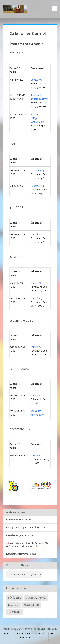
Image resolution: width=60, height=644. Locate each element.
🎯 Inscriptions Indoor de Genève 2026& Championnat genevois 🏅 (27, 545)
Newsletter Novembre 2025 (21, 554)
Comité (26, 634)
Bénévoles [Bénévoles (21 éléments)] (14, 598)
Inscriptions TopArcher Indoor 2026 (26, 527)
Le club (16, 634)
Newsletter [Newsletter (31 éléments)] (31, 605)
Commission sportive (43, 634)
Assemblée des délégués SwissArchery (39, 118)
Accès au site (36, 637)
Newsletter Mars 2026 (18, 520)
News (7, 634)
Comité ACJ (37, 80)
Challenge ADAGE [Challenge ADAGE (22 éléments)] (36, 598)
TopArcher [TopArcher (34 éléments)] (15, 612)
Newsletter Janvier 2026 (19, 535)
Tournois (22, 637)
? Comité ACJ (37, 170)
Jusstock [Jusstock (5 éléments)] (14, 605)
